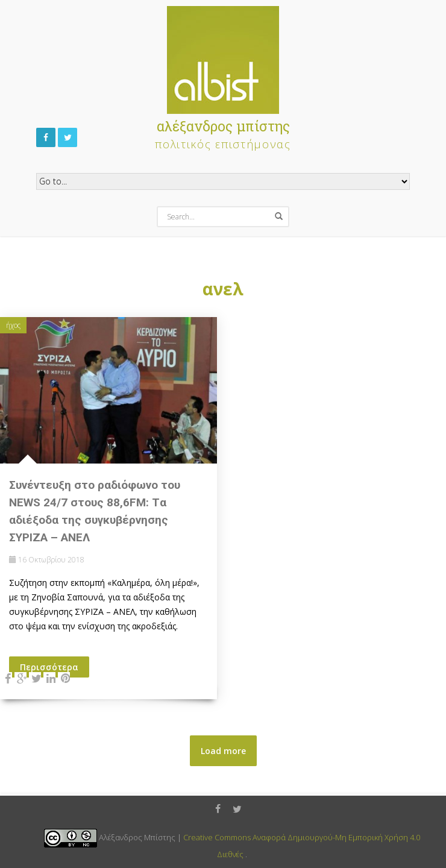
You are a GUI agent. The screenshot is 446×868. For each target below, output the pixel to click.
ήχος (13, 325)
